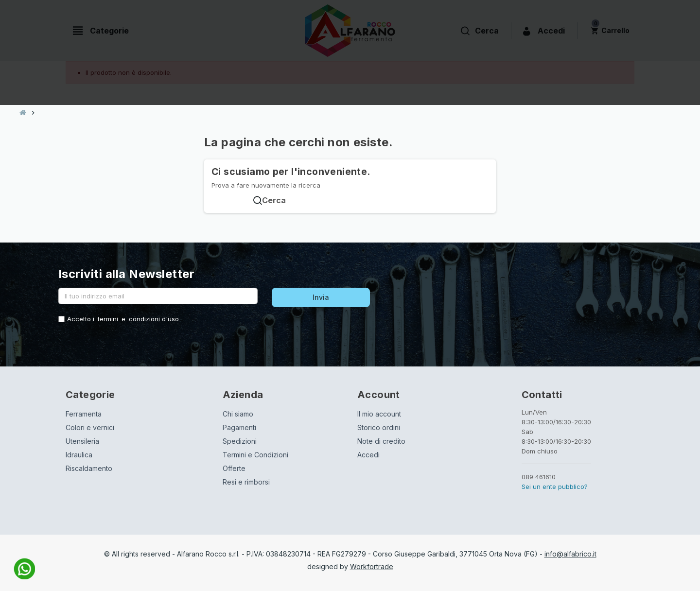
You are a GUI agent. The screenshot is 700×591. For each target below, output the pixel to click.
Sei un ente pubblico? (555, 487)
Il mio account (379, 414)
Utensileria (82, 441)
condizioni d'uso (154, 319)
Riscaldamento (89, 468)
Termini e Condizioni (255, 455)
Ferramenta (84, 414)
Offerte (234, 468)
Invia (321, 297)
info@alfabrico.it (570, 554)
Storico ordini (379, 427)
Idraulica (79, 455)
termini (108, 319)
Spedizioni (240, 441)
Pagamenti (239, 427)
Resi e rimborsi (246, 482)
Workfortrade (372, 566)
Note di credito (381, 441)
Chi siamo (238, 414)
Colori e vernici (90, 427)
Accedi (368, 455)
